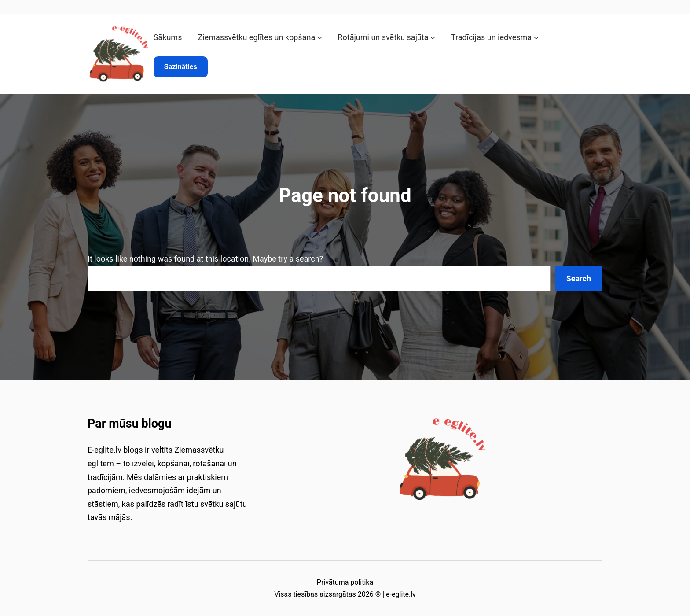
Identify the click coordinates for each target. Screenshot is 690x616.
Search (579, 278)
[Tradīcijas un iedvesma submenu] (536, 38)
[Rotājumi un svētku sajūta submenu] (433, 38)
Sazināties (181, 67)
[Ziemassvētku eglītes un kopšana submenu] (320, 38)
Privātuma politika (345, 582)
